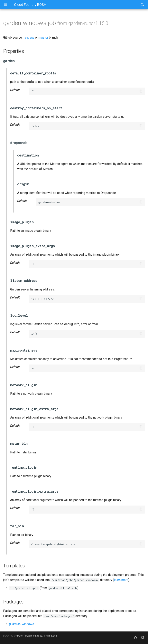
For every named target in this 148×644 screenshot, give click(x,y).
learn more (121, 580)
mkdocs (38, 636)
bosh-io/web (25, 636)
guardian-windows (22, 624)
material (53, 636)
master (43, 38)
